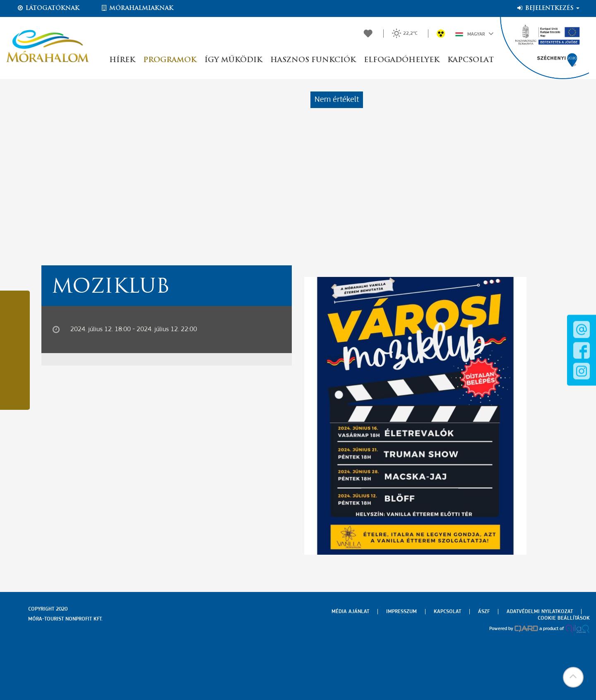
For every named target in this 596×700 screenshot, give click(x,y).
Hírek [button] (122, 60)
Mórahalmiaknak (137, 8)
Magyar (475, 34)
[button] (573, 677)
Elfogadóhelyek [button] (401, 60)
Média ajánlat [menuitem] (350, 612)
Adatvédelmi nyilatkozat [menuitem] (540, 612)
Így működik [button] (233, 60)
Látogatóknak (48, 8)
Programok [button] (170, 60)
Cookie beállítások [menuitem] (564, 618)
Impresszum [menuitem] (401, 612)
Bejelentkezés (548, 8)
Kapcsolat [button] (471, 60)
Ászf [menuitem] (484, 612)
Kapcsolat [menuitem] (447, 612)
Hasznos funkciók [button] (313, 60)
